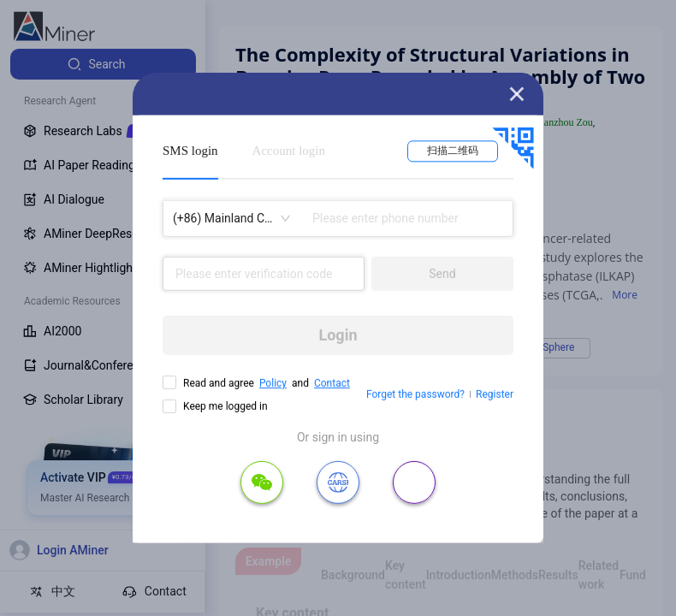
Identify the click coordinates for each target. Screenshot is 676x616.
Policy (273, 383)
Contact (332, 383)
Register (495, 394)
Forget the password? (415, 394)
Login (338, 335)
